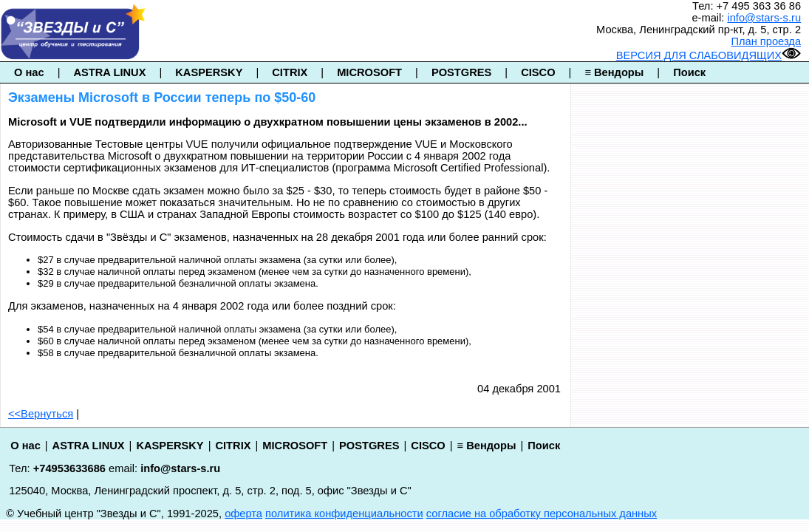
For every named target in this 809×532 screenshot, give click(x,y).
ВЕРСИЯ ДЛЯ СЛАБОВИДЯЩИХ (709, 55)
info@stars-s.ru (764, 18)
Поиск (689, 72)
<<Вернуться (41, 414)
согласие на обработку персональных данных (542, 514)
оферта (243, 514)
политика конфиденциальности (344, 514)
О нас (29, 72)
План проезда (766, 41)
